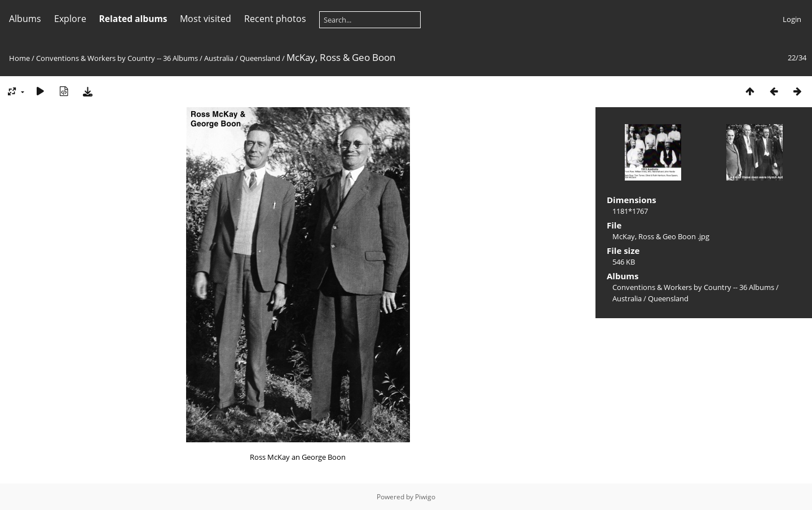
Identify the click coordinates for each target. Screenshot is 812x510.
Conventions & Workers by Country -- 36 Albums (117, 58)
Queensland (260, 58)
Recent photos (275, 19)
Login (792, 19)
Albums (25, 19)
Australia (219, 58)
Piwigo (425, 497)
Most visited (206, 19)
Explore (70, 19)
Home (19, 58)
